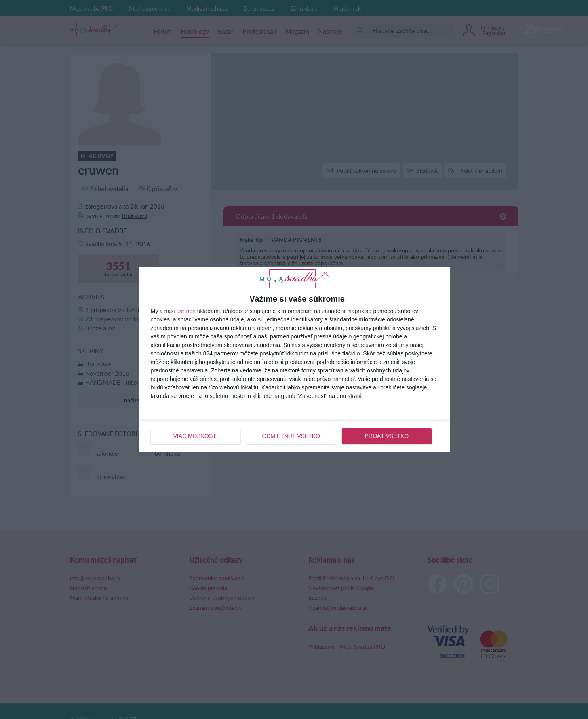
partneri (186, 311)
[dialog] (294, 359)
